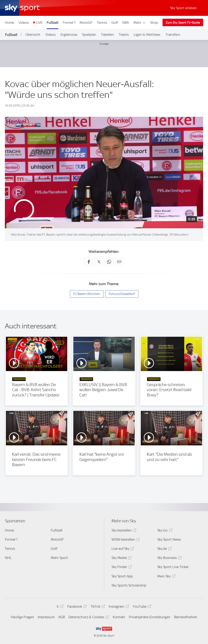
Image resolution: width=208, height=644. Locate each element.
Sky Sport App (122, 576)
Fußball (53, 23)
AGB (62, 617)
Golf (115, 23)
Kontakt (119, 617)
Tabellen (107, 35)
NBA (126, 23)
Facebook (76, 607)
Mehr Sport (59, 558)
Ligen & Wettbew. (147, 35)
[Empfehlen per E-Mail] (119, 262)
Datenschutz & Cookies (88, 618)
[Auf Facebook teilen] (89, 262)
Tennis (102, 23)
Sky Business (169, 558)
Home (9, 23)
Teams (124, 35)
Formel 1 (69, 23)
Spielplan (89, 35)
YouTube (141, 607)
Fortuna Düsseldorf (122, 294)
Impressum (46, 617)
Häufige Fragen (22, 617)
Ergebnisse (69, 35)
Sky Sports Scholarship (129, 585)
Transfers (173, 35)
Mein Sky (166, 577)
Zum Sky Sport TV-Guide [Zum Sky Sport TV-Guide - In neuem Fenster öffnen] (183, 23)
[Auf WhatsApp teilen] (109, 262)
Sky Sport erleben (183, 8)
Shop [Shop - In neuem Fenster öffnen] (154, 23)
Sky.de (164, 549)
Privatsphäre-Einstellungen (150, 617)
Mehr (140, 23)
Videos (24, 23)
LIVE (39, 23)
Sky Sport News (169, 539)
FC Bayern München (87, 294)
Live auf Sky (122, 549)
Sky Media (121, 558)
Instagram (118, 607)
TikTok (97, 607)
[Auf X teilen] (99, 262)
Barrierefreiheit (186, 617)
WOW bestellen (125, 540)
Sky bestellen (123, 531)
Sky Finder (121, 568)
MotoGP (86, 23)
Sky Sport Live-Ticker (173, 567)
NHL (8, 558)
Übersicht (33, 35)
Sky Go (164, 531)
